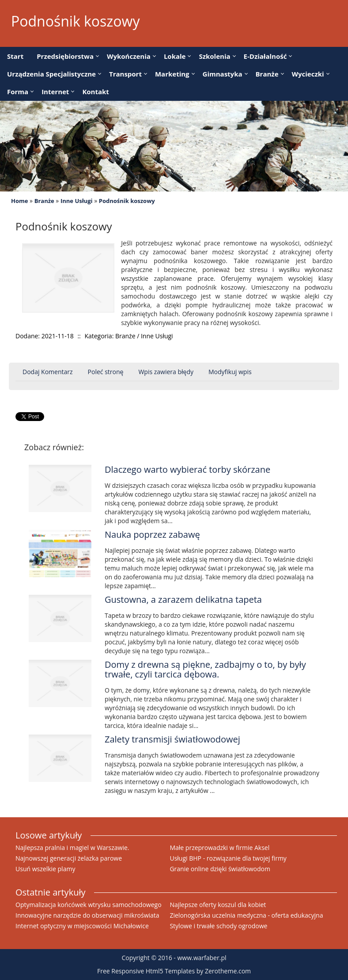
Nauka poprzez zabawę (152, 534)
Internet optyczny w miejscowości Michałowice (82, 926)
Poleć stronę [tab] (106, 372)
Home (19, 201)
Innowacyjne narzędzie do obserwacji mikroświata (87, 915)
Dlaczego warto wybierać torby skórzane (187, 469)
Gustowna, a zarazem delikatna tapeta (183, 599)
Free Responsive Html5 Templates (146, 971)
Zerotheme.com (228, 971)
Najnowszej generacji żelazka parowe (69, 858)
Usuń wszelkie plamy (45, 869)
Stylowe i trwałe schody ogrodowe (218, 926)
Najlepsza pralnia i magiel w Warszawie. (72, 848)
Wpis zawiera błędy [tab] (166, 372)
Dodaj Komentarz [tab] (48, 372)
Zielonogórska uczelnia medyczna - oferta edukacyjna (246, 915)
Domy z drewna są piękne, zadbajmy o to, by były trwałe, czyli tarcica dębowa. (205, 669)
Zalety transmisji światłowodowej (172, 739)
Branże (44, 201)
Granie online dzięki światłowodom (220, 869)
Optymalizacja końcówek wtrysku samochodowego (89, 905)
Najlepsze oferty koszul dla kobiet (218, 905)
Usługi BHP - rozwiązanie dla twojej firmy (228, 858)
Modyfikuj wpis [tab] (230, 372)
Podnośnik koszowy (127, 201)
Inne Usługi (77, 201)
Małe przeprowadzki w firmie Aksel (219, 848)
